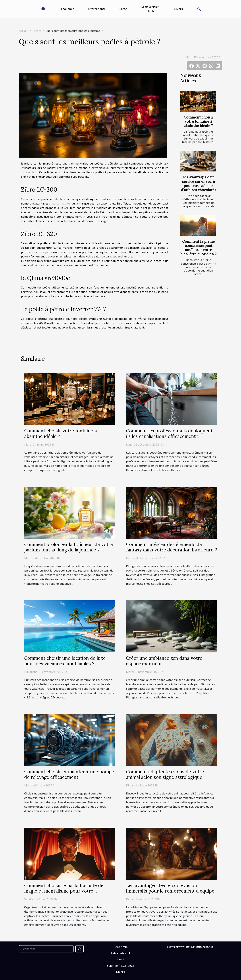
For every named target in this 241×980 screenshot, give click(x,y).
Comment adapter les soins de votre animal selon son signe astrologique (165, 774)
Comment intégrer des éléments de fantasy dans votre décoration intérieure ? (171, 547)
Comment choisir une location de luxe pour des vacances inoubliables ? (65, 661)
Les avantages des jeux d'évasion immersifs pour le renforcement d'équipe (170, 888)
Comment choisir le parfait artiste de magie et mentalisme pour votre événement (64, 891)
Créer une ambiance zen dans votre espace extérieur (164, 661)
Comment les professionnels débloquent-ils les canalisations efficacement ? (170, 433)
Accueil (24, 31)
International (97, 9)
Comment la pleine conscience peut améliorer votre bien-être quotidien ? (198, 248)
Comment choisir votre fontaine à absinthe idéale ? (198, 121)
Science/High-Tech (151, 9)
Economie (68, 9)
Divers (179, 9)
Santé (123, 9)
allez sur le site (59, 203)
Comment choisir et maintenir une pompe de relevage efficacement (69, 774)
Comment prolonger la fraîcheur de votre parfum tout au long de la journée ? (69, 547)
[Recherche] (46, 949)
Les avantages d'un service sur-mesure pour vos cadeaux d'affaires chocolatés (199, 183)
